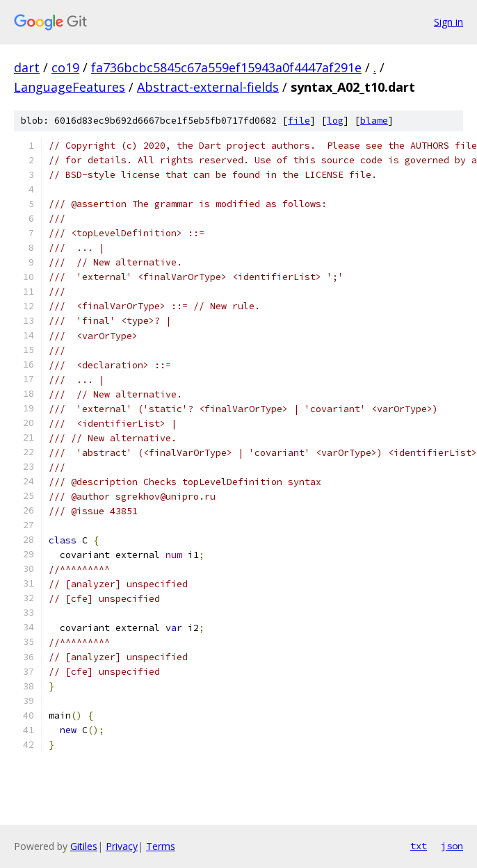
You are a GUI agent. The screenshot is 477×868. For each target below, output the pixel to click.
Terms (161, 846)
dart (27, 67)
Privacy (122, 846)
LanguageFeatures (70, 87)
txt (419, 846)
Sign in (448, 22)
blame (374, 121)
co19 (65, 67)
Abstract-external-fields (208, 87)
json (452, 846)
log (335, 121)
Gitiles (84, 846)
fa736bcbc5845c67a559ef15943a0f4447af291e (226, 67)
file (299, 121)
